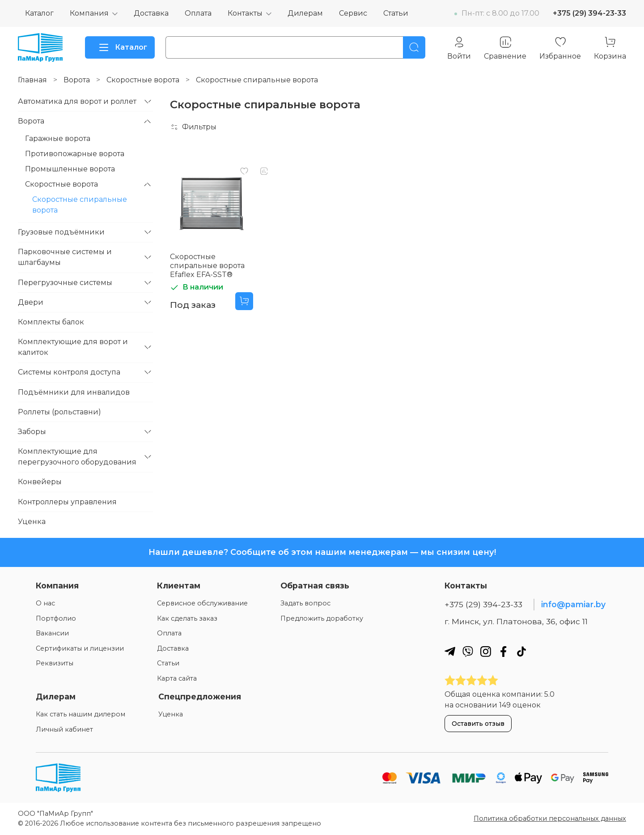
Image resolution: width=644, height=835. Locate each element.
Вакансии (52, 633)
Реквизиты (55, 663)
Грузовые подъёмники (61, 232)
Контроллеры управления (67, 502)
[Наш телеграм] (450, 651)
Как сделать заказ (187, 618)
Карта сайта (177, 678)
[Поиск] (414, 47)
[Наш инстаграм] (486, 651)
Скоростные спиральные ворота (80, 205)
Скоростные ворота (143, 80)
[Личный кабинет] (459, 48)
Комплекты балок (51, 322)
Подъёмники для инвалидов (74, 392)
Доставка (151, 13)
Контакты (245, 13)
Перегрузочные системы (65, 283)
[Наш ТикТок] (521, 651)
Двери (31, 302)
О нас (45, 603)
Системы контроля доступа (69, 372)
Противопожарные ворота (75, 154)
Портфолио (56, 618)
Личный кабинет (64, 729)
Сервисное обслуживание (202, 603)
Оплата (198, 13)
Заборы (32, 432)
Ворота (77, 80)
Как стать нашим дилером (80, 714)
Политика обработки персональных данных (550, 818)
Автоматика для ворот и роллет (77, 101)
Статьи (396, 13)
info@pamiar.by (573, 604)
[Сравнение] (505, 48)
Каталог (39, 13)
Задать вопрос (305, 603)
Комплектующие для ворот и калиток (73, 347)
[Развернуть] (148, 102)
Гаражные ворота (58, 138)
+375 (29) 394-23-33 (589, 13)
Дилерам (305, 13)
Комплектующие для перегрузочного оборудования (77, 457)
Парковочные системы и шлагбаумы (65, 257)
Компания (89, 13)
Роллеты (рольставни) (59, 412)
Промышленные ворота (70, 169)
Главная (32, 80)
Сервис (353, 13)
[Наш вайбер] (468, 651)
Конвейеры (40, 482)
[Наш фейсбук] (504, 651)
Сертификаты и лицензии (80, 648)
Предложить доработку (322, 618)
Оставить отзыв (478, 724)
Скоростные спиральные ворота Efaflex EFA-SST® (207, 266)
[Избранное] (560, 48)
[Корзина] (610, 48)
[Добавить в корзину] (244, 301)
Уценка (32, 522)
